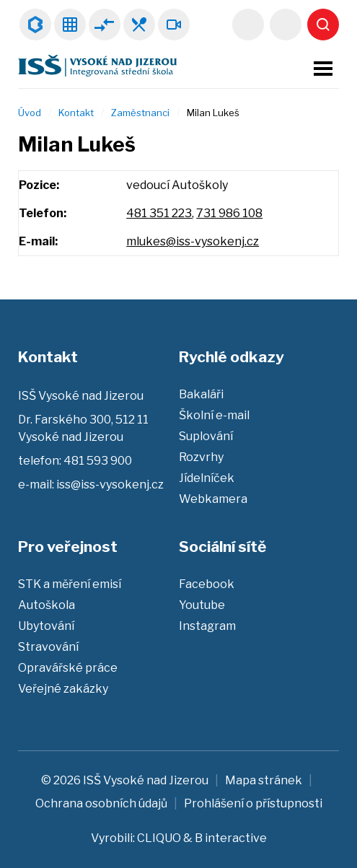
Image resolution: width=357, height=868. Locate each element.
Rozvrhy (70, 25)
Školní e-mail (214, 415)
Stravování (48, 647)
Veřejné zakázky (63, 689)
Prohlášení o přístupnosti (253, 803)
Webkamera (174, 25)
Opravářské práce (68, 668)
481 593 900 (286, 25)
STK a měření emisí (70, 584)
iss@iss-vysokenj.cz (248, 25)
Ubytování (46, 626)
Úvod (30, 113)
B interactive (231, 838)
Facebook (207, 584)
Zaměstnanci (140, 113)
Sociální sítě (222, 547)
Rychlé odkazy (232, 357)
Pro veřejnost (68, 547)
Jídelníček (139, 25)
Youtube (202, 605)
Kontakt (76, 113)
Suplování (105, 25)
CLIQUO (159, 838)
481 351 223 (159, 213)
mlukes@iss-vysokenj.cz (193, 241)
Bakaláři (35, 25)
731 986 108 (229, 213)
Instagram (207, 626)
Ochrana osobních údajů (101, 803)
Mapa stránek (264, 780)
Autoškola (47, 605)
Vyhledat (323, 25)
